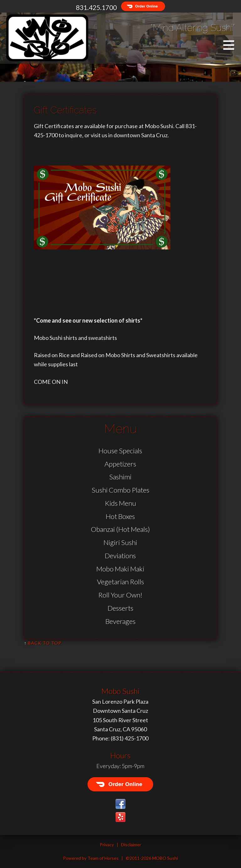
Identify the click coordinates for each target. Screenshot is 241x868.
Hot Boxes (120, 516)
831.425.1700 (96, 7)
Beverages (120, 621)
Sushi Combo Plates (120, 490)
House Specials (120, 451)
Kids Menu (120, 503)
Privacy (107, 845)
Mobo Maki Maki (120, 569)
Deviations (120, 556)
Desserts (120, 608)
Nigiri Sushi (120, 542)
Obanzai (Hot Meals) (120, 529)
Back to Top (45, 643)
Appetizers (120, 464)
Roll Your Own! (120, 595)
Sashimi (120, 477)
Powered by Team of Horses (91, 858)
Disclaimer (131, 845)
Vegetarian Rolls (120, 582)
